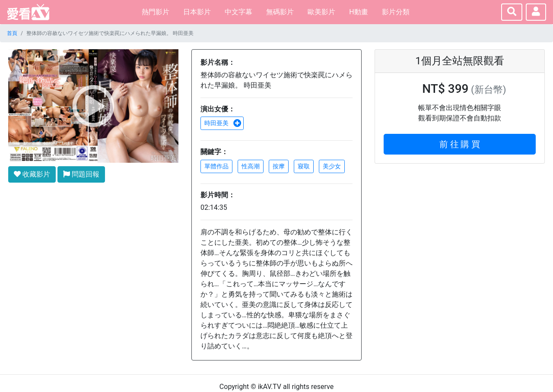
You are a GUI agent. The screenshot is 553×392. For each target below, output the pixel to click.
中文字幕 (238, 12)
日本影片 (197, 12)
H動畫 (358, 12)
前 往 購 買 (460, 144)
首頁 (12, 33)
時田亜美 (223, 123)
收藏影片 (32, 174)
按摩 (279, 166)
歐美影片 (321, 12)
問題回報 (81, 174)
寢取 (304, 166)
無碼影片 (280, 12)
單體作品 (216, 166)
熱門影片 (156, 12)
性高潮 (251, 166)
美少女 (332, 166)
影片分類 (396, 12)
